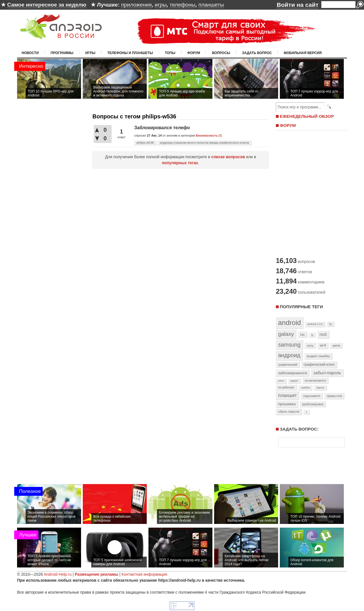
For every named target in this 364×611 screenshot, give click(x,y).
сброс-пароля (289, 412)
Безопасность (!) (209, 135)
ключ (281, 381)
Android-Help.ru (58, 574)
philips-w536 (145, 143)
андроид (289, 355)
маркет (294, 381)
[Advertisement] (310, 193)
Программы (62, 53)
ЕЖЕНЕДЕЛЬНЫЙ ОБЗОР (307, 116)
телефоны (182, 5)
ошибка (305, 388)
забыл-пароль (327, 373)
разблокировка (313, 404)
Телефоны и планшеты (130, 53)
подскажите (312, 396)
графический (288, 365)
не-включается (315, 380)
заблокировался (292, 373)
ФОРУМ (288, 125)
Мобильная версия (303, 53)
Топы (170, 53)
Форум (194, 53)
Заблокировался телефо (162, 128)
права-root (334, 396)
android (289, 323)
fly (331, 324)
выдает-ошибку (318, 356)
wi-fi (323, 345)
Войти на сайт (298, 5)
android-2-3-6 (315, 324)
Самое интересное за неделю (47, 5)
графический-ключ (319, 365)
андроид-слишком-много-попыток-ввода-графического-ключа (204, 143)
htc (302, 335)
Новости (30, 53)
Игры (90, 53)
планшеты (211, 5)
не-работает (286, 387)
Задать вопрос (257, 53)
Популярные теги (301, 307)
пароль (320, 388)
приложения (136, 5)
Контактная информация (144, 574)
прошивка (287, 404)
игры (161, 5)
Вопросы (221, 53)
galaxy (286, 334)
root (323, 334)
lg (312, 335)
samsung (289, 345)
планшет (287, 395)
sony (310, 345)
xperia (336, 346)
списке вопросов (228, 157)
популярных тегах (180, 163)
